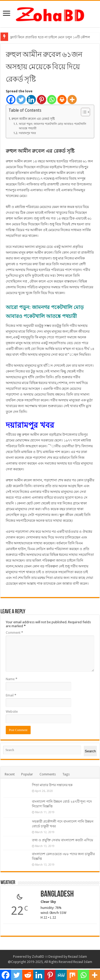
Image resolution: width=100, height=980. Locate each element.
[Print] (62, 100)
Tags (66, 774)
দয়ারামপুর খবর (27, 133)
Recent (10, 774)
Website (12, 712)
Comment (14, 633)
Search (90, 751)
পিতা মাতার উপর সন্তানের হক (52, 785)
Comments (48, 774)
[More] (72, 100)
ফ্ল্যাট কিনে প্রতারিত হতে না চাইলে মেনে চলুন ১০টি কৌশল (50, 37)
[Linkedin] (31, 100)
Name (12, 679)
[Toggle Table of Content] (83, 112)
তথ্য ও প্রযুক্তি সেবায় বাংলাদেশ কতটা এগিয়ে (63, 840)
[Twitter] (21, 100)
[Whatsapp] (52, 100)
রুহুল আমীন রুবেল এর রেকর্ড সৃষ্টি (33, 119)
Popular (27, 774)
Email (11, 695)
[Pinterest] (41, 100)
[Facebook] (11, 100)
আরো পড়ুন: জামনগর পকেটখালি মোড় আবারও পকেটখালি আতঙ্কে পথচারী (52, 126)
